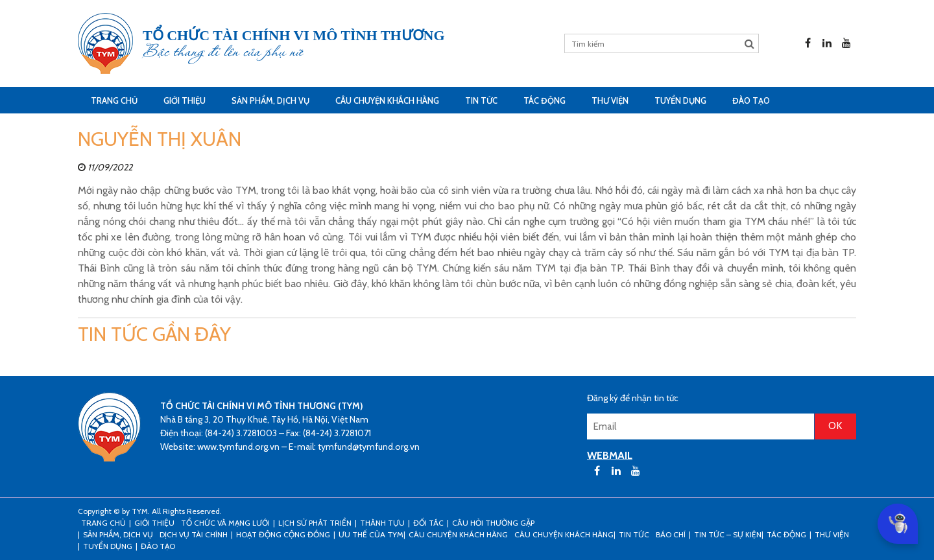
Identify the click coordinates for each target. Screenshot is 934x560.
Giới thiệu (185, 100)
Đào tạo (751, 100)
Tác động (545, 100)
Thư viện (610, 100)
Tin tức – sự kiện (728, 534)
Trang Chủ (114, 100)
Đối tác (428, 523)
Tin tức (481, 100)
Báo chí (671, 534)
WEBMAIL (610, 455)
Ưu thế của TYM (371, 534)
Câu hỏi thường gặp (493, 523)
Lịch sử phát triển (315, 523)
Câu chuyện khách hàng (564, 534)
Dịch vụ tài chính (194, 534)
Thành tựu (382, 523)
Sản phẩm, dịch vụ (270, 100)
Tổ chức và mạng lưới (225, 523)
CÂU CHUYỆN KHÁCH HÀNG (387, 100)
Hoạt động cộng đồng (283, 534)
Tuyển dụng (680, 100)
